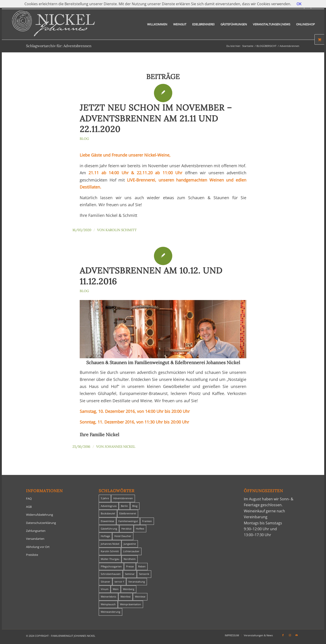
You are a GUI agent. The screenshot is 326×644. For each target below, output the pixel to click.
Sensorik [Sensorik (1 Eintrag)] (144, 574)
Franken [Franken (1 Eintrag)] (147, 521)
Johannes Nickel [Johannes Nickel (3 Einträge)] (110, 544)
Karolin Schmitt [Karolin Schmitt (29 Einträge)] (110, 551)
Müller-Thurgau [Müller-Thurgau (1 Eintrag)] (110, 559)
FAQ (29, 499)
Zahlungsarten (36, 531)
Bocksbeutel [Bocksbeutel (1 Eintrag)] (108, 513)
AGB (29, 507)
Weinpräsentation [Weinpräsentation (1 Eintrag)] (131, 604)
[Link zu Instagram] (290, 635)
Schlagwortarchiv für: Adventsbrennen (59, 46)
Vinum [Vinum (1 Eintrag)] (105, 589)
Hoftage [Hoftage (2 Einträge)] (105, 536)
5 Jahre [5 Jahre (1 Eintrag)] (105, 498)
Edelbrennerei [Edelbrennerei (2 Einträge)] (128, 513)
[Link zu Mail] (297, 635)
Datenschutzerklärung (41, 523)
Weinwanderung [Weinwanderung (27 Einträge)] (110, 612)
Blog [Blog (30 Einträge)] (135, 506)
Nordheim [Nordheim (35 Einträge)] (130, 559)
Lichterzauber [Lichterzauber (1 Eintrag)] (131, 551)
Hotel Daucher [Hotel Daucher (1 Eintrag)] (123, 536)
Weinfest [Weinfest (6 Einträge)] (126, 597)
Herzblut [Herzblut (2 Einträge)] (126, 529)
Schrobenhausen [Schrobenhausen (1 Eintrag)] (111, 574)
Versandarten (35, 539)
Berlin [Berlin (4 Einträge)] (124, 506)
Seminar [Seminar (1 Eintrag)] (130, 574)
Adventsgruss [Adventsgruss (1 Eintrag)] (109, 506)
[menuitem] (157, 24)
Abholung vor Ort (38, 547)
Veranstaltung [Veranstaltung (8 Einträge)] (137, 582)
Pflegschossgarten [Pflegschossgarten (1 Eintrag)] (111, 566)
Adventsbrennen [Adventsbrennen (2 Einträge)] (123, 498)
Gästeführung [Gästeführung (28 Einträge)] (109, 529)
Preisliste (32, 555)
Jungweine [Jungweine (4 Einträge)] (130, 544)
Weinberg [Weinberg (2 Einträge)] (129, 589)
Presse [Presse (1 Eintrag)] (130, 566)
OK (299, 4)
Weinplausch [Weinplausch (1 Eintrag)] (108, 604)
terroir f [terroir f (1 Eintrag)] (119, 582)
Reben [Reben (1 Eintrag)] (142, 566)
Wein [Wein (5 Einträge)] (116, 589)
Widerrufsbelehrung (40, 515)
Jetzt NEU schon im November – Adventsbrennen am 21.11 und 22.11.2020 (156, 118)
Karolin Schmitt (121, 230)
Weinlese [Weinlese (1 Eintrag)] (140, 597)
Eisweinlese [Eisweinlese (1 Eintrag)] (107, 521)
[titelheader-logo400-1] (53, 24)
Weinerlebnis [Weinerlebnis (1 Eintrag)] (108, 597)
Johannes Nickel (120, 447)
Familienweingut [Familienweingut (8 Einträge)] (128, 521)
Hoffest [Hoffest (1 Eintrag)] (140, 529)
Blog (84, 139)
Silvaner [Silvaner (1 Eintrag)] (105, 582)
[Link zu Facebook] (283, 635)
